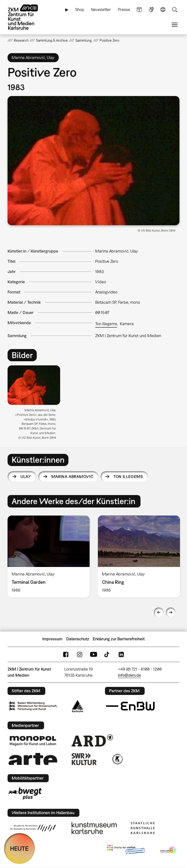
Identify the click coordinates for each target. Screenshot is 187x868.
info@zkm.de (129, 675)
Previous (159, 612)
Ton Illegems (106, 324)
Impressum (52, 639)
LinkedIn (121, 654)
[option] (36, 404)
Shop (80, 10)
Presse (124, 10)
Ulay (26, 477)
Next (171, 612)
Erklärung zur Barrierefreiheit (119, 639)
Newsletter (101, 10)
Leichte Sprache (139, 10)
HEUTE (19, 848)
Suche (175, 10)
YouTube (93, 654)
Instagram (80, 654)
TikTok (107, 654)
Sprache (163, 10)
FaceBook (66, 654)
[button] (94, 161)
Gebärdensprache (151, 10)
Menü (175, 25)
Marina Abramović (72, 477)
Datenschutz (78, 639)
